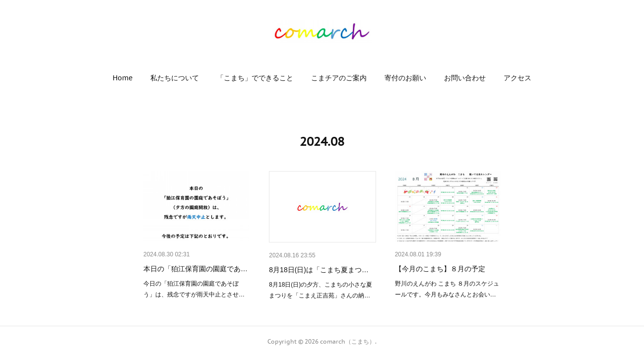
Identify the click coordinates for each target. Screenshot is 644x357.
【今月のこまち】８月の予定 (440, 269)
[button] (123, 78)
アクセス (517, 78)
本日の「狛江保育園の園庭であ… (195, 269)
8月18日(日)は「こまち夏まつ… (319, 270)
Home (123, 78)
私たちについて (175, 78)
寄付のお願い (405, 78)
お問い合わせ (465, 78)
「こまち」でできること (255, 78)
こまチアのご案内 (339, 78)
